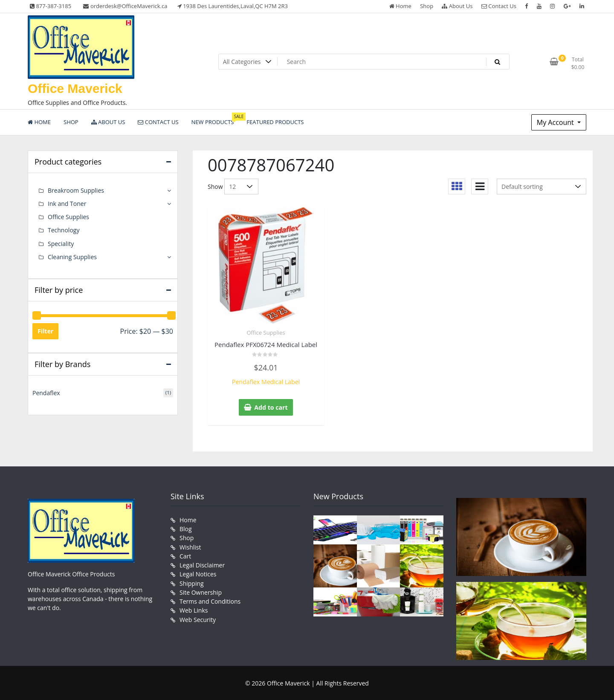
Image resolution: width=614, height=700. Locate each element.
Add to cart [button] (271, 407)
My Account (556, 122)
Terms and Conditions (210, 600)
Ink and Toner (67, 204)
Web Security (198, 618)
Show (215, 187)
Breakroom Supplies (76, 190)
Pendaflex (46, 392)
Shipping (192, 582)
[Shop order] (542, 187)
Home (400, 6)
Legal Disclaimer (202, 564)
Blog (186, 528)
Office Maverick (75, 88)
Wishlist (190, 546)
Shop (427, 6)
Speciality (61, 243)
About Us (457, 6)
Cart (185, 555)
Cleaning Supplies (72, 256)
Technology (64, 230)
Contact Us (499, 6)
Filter (45, 331)
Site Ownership (201, 591)
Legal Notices (198, 573)
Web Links (194, 609)
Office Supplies (266, 333)
